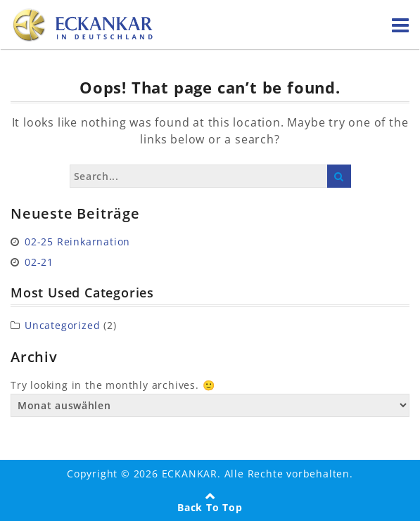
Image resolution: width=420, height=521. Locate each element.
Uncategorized (62, 325)
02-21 (39, 262)
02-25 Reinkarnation (77, 242)
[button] (25, 496)
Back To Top (210, 507)
